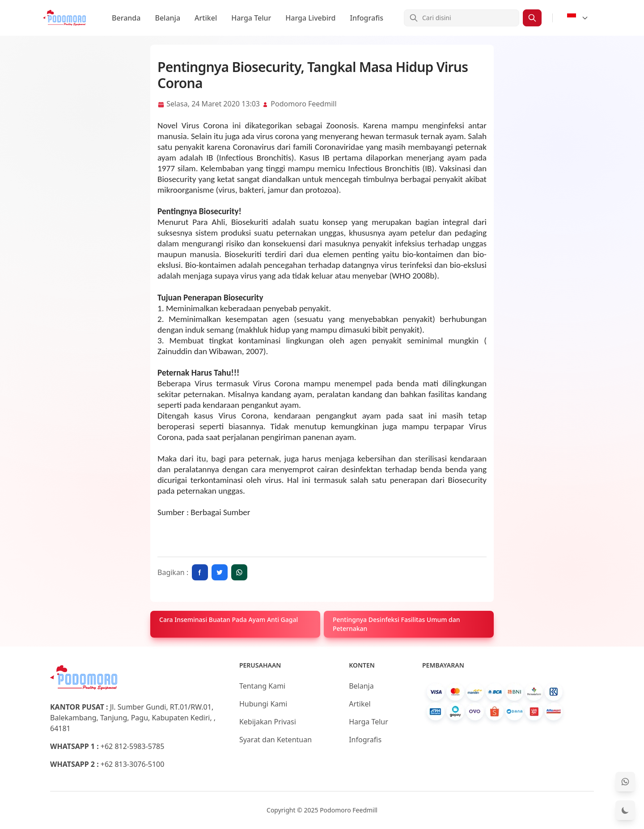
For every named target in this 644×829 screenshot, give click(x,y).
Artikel (206, 18)
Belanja (167, 18)
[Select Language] (578, 18)
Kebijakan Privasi (268, 722)
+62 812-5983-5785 (133, 746)
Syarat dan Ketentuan (275, 740)
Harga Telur (251, 18)
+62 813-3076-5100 (133, 764)
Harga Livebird (310, 18)
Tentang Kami (262, 686)
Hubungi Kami (263, 704)
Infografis (366, 18)
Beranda (126, 18)
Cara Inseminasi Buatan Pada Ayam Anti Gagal (229, 620)
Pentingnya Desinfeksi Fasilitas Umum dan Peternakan (396, 624)
